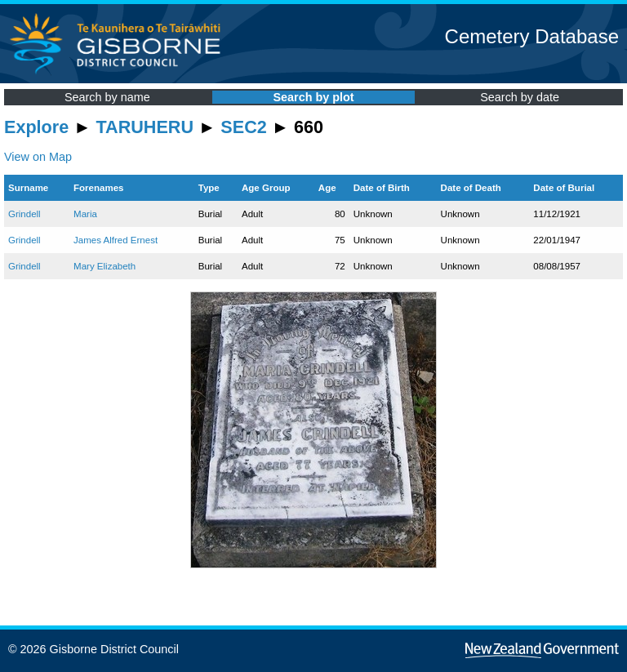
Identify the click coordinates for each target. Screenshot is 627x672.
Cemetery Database (532, 36)
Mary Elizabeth (104, 266)
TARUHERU (145, 127)
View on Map (38, 157)
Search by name (107, 97)
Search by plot (313, 97)
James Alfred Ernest (116, 240)
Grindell (24, 214)
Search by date (520, 97)
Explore (36, 127)
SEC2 (243, 127)
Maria (85, 214)
